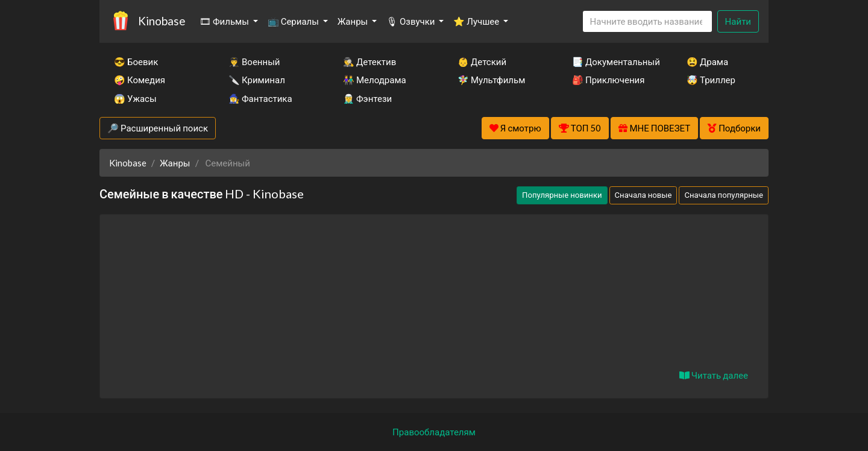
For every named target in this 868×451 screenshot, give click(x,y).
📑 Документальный (613, 61)
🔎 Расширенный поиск (158, 128)
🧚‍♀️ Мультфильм (491, 80)
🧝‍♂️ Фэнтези (367, 98)
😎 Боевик (136, 61)
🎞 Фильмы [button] (225, 21)
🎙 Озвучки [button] (411, 21)
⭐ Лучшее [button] (477, 21)
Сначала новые (643, 195)
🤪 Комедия (140, 80)
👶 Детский (482, 61)
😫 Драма (707, 61)
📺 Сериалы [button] (294, 21)
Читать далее (714, 375)
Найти (738, 21)
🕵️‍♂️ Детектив (370, 61)
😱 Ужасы (135, 98)
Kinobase (162, 21)
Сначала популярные (724, 195)
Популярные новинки (562, 195)
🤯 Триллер (711, 80)
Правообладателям (434, 432)
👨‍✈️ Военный (254, 61)
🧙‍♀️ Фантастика (260, 98)
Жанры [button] (354, 21)
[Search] (647, 21)
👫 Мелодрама (375, 80)
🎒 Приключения (608, 80)
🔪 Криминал (257, 80)
